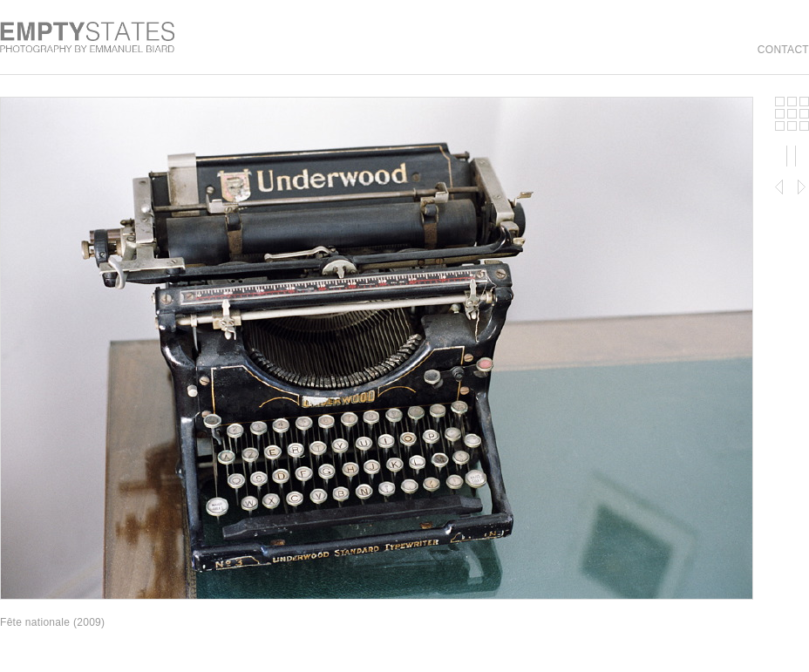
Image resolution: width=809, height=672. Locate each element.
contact (783, 50)
